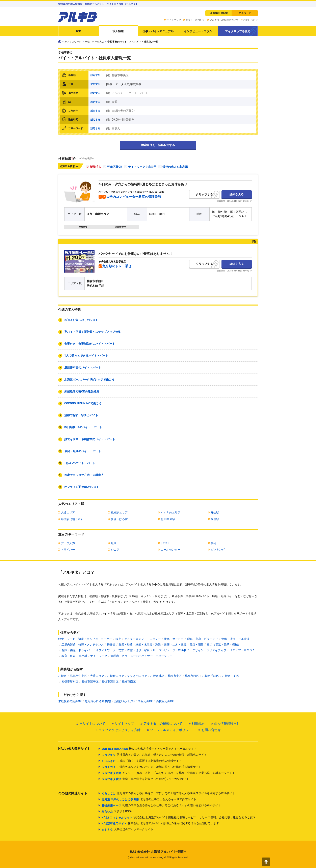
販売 (118, 639)
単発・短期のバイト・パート (83, 451)
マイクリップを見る (238, 31)
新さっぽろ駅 (119, 519)
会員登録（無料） (220, 13)
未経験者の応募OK (70, 701)
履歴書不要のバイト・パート (83, 367)
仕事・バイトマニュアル (158, 31)
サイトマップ (174, 20)
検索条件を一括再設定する (158, 145)
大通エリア (68, 512)
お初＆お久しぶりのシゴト (81, 320)
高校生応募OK (165, 701)
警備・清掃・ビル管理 (235, 639)
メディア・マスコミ (242, 650)
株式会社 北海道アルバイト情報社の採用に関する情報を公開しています (160, 824)
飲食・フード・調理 (71, 639)
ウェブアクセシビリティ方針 (120, 730)
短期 (114, 543)
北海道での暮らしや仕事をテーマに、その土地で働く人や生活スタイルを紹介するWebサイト (168, 793)
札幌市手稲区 (211, 676)
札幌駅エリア (119, 512)
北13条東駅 (168, 519)
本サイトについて (195, 20)
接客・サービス (174, 639)
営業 (121, 650)
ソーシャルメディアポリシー (171, 730)
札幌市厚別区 (70, 681)
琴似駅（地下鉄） (72, 519)
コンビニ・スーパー (100, 639)
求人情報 (118, 31)
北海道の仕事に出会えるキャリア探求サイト (149, 799)
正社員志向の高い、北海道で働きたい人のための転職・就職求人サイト (154, 755)
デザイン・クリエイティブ (209, 650)
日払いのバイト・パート (80, 463)
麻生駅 (215, 512)
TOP (78, 31)
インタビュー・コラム (198, 31)
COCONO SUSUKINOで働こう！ (84, 403)
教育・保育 (69, 656)
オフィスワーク (73, 42)
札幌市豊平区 (90, 681)
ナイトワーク (99, 656)
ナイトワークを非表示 (142, 167)
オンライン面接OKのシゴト (82, 487)
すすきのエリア (170, 512)
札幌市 (62, 676)
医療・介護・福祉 (139, 650)
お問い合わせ (251, 20)
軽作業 (111, 645)
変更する (95, 84)
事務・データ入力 (95, 42)
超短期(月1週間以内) (98, 701)
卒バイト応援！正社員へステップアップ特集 (93, 332)
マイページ (245, 13)
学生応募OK (145, 701)
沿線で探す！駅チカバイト (81, 415)
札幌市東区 (175, 676)
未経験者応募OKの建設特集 (82, 391)
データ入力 (68, 543)
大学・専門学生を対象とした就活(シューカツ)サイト (145, 779)
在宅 (213, 543)
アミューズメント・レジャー (142, 639)
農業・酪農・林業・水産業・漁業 (140, 645)
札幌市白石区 (231, 676)
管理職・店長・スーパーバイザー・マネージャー (141, 656)
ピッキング (218, 550)
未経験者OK (121, 227)
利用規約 (198, 724)
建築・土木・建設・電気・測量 (184, 645)
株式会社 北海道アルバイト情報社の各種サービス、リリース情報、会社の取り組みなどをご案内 (179, 818)
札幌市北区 (157, 676)
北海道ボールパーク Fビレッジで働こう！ (91, 380)
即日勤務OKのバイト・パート (83, 427)
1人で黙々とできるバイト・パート (86, 356)
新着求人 (96, 167)
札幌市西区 (192, 676)
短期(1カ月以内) (125, 701)
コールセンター (170, 550)
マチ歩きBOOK (117, 812)
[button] (266, 862)
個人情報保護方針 (227, 724)
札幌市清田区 (110, 681)
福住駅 (215, 519)
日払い (165, 543)
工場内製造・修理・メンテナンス (83, 645)
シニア (115, 550)
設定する (95, 75)
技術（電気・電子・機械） (224, 645)
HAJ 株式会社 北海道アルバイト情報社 (158, 852)
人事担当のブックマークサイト (127, 830)
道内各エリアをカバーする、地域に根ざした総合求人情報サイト (151, 767)
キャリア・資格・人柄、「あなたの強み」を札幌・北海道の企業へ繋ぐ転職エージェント (168, 773)
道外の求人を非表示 (175, 167)
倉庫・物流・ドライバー (77, 650)
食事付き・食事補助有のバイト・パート (90, 344)
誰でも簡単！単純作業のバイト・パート (90, 439)
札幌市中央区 (78, 676)
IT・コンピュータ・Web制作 (171, 650)
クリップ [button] (202, 194)
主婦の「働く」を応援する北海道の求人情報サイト (142, 761)
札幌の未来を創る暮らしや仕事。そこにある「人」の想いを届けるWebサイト (161, 805)
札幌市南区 (129, 681)
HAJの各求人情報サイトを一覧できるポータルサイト (149, 749)
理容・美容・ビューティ (203, 639)
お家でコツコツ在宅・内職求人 (84, 475)
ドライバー (68, 550)
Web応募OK (115, 167)
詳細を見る (237, 194)
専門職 (83, 656)
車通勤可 (83, 227)
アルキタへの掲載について (224, 20)
